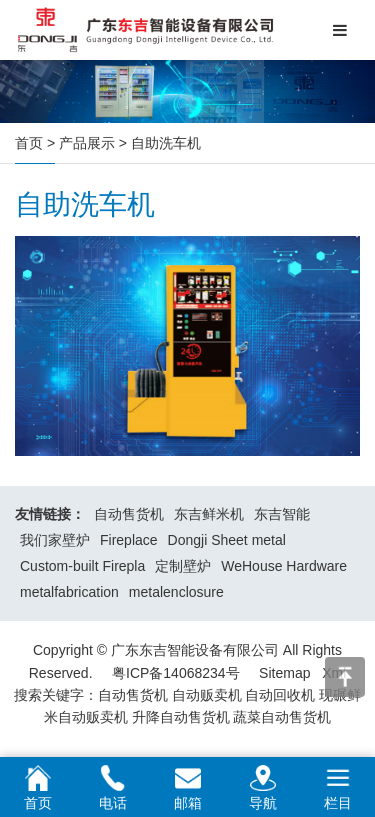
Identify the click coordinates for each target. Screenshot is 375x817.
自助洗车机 (166, 143)
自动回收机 (280, 695)
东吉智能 (282, 514)
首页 (29, 143)
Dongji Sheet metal (227, 540)
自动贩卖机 (207, 695)
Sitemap (284, 673)
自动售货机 (129, 514)
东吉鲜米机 (209, 514)
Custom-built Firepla (82, 566)
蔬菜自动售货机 (282, 717)
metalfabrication (69, 592)
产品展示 (87, 143)
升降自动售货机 (181, 717)
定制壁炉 (183, 566)
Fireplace (129, 540)
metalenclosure (176, 592)
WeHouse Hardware (284, 566)
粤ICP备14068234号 (176, 673)
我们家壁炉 (55, 540)
